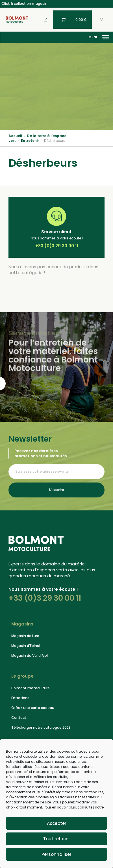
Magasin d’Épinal (26, 646)
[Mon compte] (46, 20)
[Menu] (106, 37)
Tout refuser (57, 839)
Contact (19, 718)
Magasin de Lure (25, 636)
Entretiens (20, 698)
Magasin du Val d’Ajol (30, 656)
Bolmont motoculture (31, 688)
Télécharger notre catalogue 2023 (41, 727)
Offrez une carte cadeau (33, 708)
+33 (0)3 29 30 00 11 (45, 598)
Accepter (57, 823)
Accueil (15, 136)
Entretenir (30, 141)
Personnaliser (56, 854)
